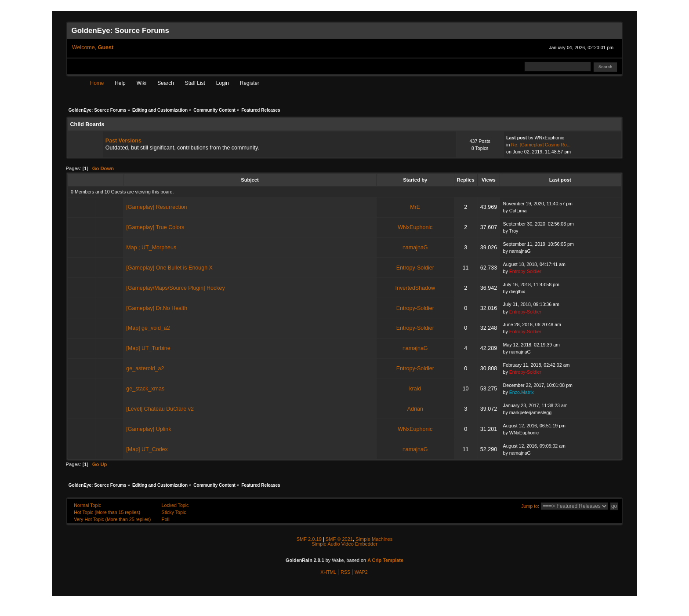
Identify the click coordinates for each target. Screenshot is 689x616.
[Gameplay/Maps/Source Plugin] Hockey (175, 288)
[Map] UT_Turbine (148, 348)
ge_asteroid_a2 (145, 368)
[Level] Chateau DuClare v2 (160, 409)
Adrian (415, 409)
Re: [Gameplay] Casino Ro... (541, 145)
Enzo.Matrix (522, 392)
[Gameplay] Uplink (149, 429)
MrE (415, 207)
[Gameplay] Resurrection (156, 207)
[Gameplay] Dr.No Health (157, 308)
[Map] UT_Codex (147, 449)
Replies (466, 180)
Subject (250, 180)
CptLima (518, 211)
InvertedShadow (415, 288)
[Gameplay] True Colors (155, 227)
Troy (514, 231)
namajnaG (415, 248)
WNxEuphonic (549, 138)
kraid (415, 389)
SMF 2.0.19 (309, 539)
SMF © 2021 (339, 539)
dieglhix (517, 292)
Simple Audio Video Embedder (344, 544)
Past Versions (123, 141)
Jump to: (530, 506)
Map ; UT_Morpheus (151, 248)
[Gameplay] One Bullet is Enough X (169, 268)
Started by (415, 180)
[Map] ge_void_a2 (148, 328)
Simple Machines (374, 539)
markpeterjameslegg (530, 412)
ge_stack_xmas (145, 389)
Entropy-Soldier (415, 268)
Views (489, 180)
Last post (561, 180)
